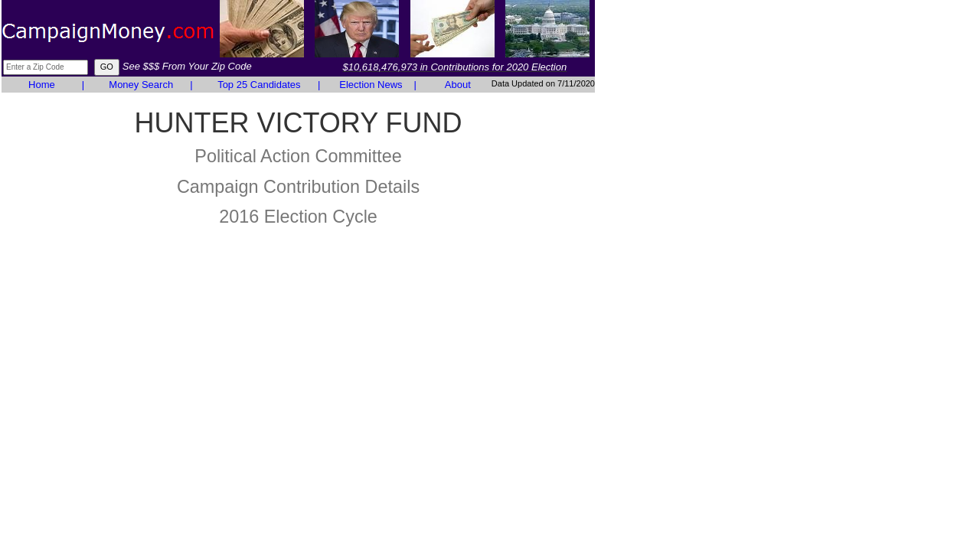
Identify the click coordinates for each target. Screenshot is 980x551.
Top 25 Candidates (259, 85)
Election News (371, 85)
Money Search (141, 85)
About (458, 85)
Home (42, 85)
